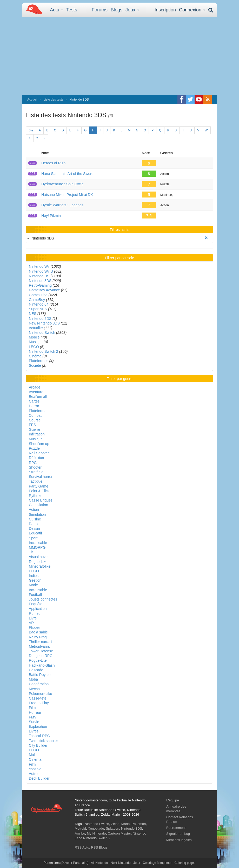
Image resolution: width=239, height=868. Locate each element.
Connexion (192, 10)
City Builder (38, 745)
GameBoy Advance (44, 290)
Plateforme (38, 411)
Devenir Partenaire (75, 863)
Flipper (34, 627)
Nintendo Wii (39, 266)
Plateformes (39, 361)
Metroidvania (39, 646)
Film (32, 708)
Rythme (35, 496)
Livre (33, 618)
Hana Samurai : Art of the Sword (67, 174)
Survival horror (41, 477)
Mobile (34, 337)
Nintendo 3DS (40, 281)
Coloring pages (185, 863)
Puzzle (34, 448)
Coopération (39, 684)
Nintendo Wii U (41, 271)
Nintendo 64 (39, 304)
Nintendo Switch (42, 333)
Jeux (132, 10)
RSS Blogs (99, 847)
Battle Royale (40, 675)
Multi (33, 755)
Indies (34, 576)
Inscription (165, 10)
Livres (34, 731)
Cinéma (35, 356)
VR (31, 623)
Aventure (36, 392)
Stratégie (36, 472)
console (35, 769)
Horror (34, 406)
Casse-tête (38, 698)
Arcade (35, 387)
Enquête (36, 604)
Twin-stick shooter (43, 741)
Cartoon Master (119, 833)
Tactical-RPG (39, 736)
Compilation (38, 505)
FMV (33, 717)
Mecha (34, 689)
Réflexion (36, 458)
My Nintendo (96, 833)
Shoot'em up (39, 444)
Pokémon (139, 824)
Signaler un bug (178, 834)
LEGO (34, 347)
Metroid (80, 828)
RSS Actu (82, 847)
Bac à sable (38, 632)
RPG (33, 463)
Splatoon (113, 828)
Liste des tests (53, 100)
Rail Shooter (39, 453)
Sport (33, 538)
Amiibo (80, 833)
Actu (57, 10)
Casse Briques (41, 500)
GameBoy (37, 300)
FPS (32, 425)
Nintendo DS (39, 276)
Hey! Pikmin (51, 216)
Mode (33, 585)
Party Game (39, 486)
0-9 (31, 130)
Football (35, 595)
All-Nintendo (99, 863)
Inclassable (38, 543)
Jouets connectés (43, 599)
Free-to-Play (39, 703)
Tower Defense (41, 651)
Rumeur (35, 613)
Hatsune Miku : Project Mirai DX (67, 195)
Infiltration (37, 434)
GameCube (38, 295)
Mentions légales (179, 840)
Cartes (34, 401)
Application (38, 609)
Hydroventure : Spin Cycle (62, 184)
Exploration (38, 726)
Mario (126, 824)
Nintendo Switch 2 (44, 351)
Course (35, 420)
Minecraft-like (40, 566)
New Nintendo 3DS (44, 323)
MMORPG (37, 547)
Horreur (35, 712)
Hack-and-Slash (42, 665)
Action (34, 510)
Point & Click (39, 491)
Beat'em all (38, 397)
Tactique (36, 481)
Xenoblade (96, 828)
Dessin (34, 528)
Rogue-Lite (38, 660)
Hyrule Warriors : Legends (62, 205)
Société (35, 365)
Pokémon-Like (41, 694)
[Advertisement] (119, 56)
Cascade (36, 670)
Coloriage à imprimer (157, 863)
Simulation (37, 514)
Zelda (115, 824)
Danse (34, 524)
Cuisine (35, 519)
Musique (36, 342)
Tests (72, 10)
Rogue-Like (38, 562)
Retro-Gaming (40, 285)
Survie (34, 722)
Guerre (35, 429)
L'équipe (173, 800)
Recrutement (176, 828)
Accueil (32, 100)
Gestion (35, 580)
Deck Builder (39, 778)
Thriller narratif (41, 642)
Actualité (36, 328)
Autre (33, 774)
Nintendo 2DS (40, 319)
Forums (100, 10)
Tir (31, 552)
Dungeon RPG (41, 656)
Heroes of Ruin (53, 163)
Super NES (38, 309)
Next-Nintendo (121, 863)
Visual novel (39, 557)
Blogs (117, 10)
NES (33, 314)
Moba (33, 679)
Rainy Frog (38, 637)
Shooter (35, 467)
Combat (35, 415)
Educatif (35, 533)
